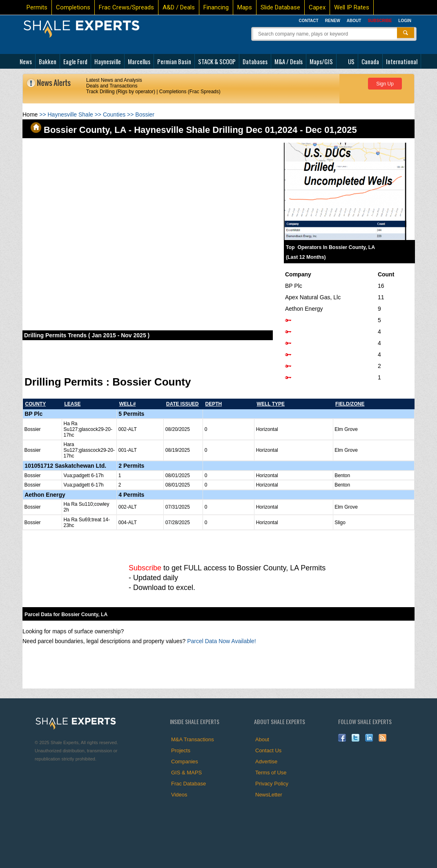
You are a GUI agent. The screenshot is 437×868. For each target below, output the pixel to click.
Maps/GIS (321, 61)
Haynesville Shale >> (75, 114)
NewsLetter (269, 795)
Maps (245, 7)
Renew (333, 21)
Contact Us (268, 750)
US (351, 61)
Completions (73, 7)
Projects (181, 750)
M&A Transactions (193, 739)
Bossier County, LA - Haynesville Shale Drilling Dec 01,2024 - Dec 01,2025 (194, 130)
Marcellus (139, 61)
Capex (317, 7)
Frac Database (188, 784)
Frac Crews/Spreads (126, 7)
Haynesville (108, 61)
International (402, 61)
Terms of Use (271, 773)
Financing (216, 7)
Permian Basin (174, 61)
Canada (370, 61)
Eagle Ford (75, 61)
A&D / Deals (179, 7)
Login (405, 21)
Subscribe (145, 568)
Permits (37, 7)
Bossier (145, 114)
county (36, 404)
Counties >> (119, 114)
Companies (185, 761)
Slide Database (280, 7)
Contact (308, 21)
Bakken (48, 61)
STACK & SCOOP (217, 61)
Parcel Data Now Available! (222, 641)
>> (35, 114)
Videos (179, 795)
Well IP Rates (352, 7)
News (26, 61)
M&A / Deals (289, 61)
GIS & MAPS (186, 773)
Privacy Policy (272, 784)
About (354, 21)
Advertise (266, 761)
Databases (255, 61)
